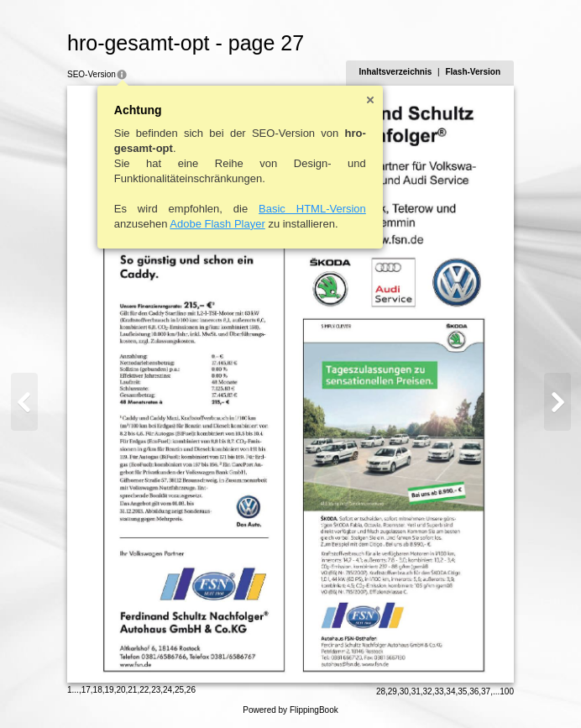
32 (428, 691)
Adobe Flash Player (217, 224)
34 (450, 691)
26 (191, 690)
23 (156, 690)
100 (507, 691)
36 (474, 691)
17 (86, 690)
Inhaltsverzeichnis (396, 72)
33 (439, 691)
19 (110, 690)
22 (144, 690)
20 (120, 690)
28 (381, 691)
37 (486, 691)
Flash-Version (473, 72)
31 (416, 691)
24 (167, 690)
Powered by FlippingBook (290, 710)
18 (98, 690)
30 (404, 691)
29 (393, 691)
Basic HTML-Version (312, 209)
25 (179, 690)
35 (462, 691)
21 (132, 690)
